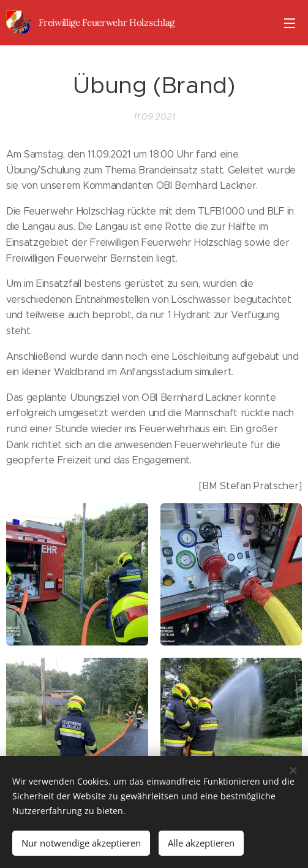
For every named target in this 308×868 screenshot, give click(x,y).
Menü (290, 23)
